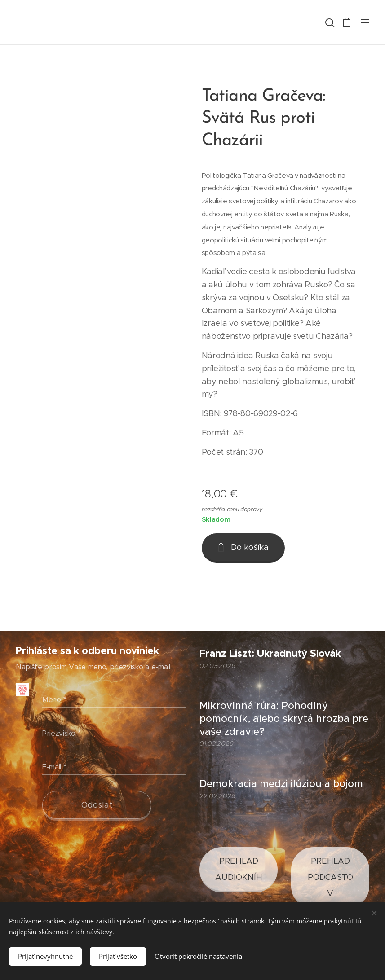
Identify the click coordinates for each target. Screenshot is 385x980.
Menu (365, 23)
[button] (329, 22)
